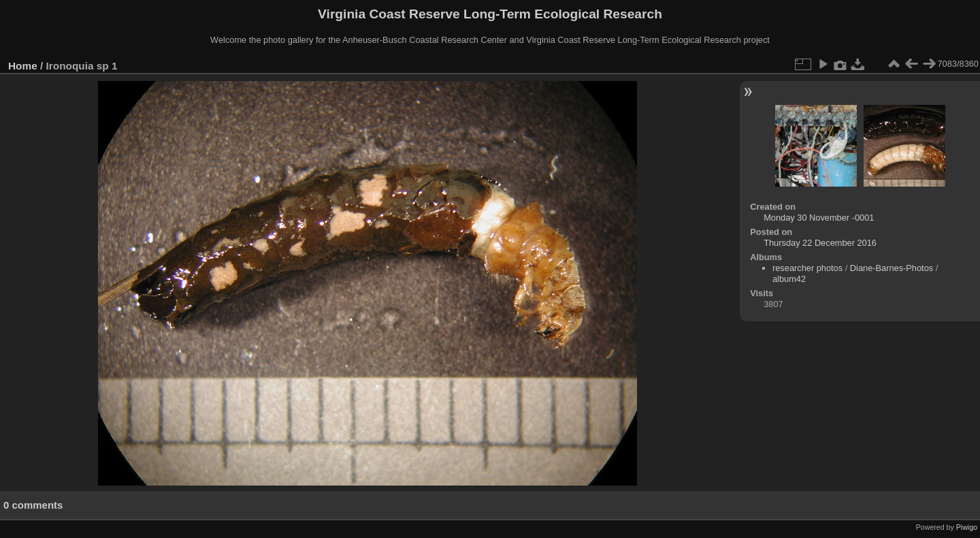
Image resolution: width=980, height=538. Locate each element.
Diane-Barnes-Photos (892, 268)
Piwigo (967, 527)
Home (23, 66)
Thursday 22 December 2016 (820, 243)
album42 (789, 279)
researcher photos (807, 268)
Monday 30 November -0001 (819, 218)
